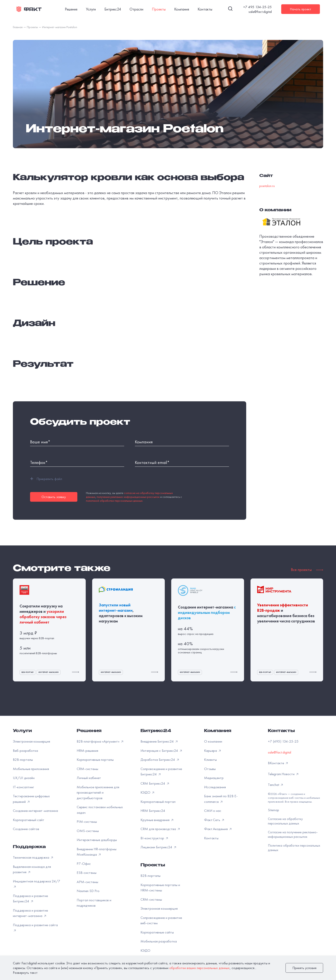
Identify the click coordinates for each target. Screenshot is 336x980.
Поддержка (29, 847)
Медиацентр (214, 778)
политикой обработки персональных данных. (115, 501)
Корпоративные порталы (95, 760)
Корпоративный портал (158, 802)
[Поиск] (230, 9)
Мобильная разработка (159, 941)
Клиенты (210, 760)
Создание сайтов (26, 829)
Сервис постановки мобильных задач (100, 810)
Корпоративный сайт (29, 820)
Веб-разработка (25, 750)
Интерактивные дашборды (97, 840)
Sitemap (273, 810)
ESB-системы (87, 873)
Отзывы (210, 769)
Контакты (211, 838)
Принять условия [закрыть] (304, 968)
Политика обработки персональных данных (294, 848)
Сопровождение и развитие (161, 920)
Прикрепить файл (46, 479)
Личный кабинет (89, 778)
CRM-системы (87, 769)
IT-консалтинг (23, 787)
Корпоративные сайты (157, 932)
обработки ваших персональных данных (199, 968)
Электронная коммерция (31, 741)
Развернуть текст (25, 973)
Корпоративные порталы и (160, 888)
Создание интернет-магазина (35, 811)
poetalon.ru (267, 186)
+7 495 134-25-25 (257, 7)
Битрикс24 (156, 731)
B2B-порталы (23, 760)
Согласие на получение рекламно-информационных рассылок (293, 834)
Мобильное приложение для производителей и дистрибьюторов (98, 792)
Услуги (22, 731)
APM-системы (87, 882)
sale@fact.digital (260, 12)
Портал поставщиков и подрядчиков (94, 903)
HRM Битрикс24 (153, 811)
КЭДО (145, 950)
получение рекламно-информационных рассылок (128, 497)
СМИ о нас (213, 811)
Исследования (215, 787)
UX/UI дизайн (24, 778)
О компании (213, 741)
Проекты (153, 865)
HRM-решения (87, 750)
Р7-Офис (84, 864)
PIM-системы (87, 821)
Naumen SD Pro (88, 891)
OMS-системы (88, 831)
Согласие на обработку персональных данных (285, 821)
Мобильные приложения (31, 769)
